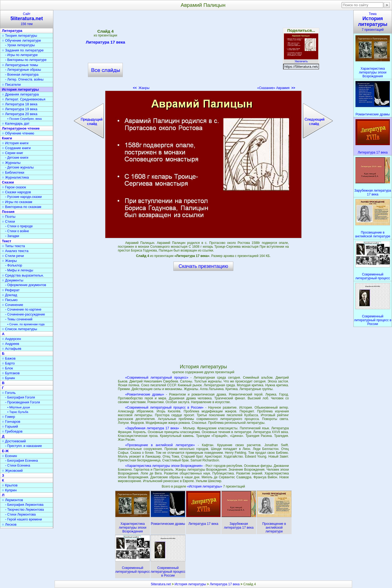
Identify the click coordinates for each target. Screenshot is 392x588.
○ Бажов (9, 358)
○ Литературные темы (20, 65)
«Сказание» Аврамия (276, 88)
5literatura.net (161, 584)
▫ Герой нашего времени (24, 519)
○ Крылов (10, 485)
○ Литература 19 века (20, 109)
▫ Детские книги (17, 158)
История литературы (20, 89)
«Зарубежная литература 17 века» (152, 428)
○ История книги (15, 143)
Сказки (8, 182)
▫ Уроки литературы (20, 45)
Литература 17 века (105, 43)
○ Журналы (11, 163)
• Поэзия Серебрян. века (24, 119)
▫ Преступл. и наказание (24, 446)
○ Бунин (8, 378)
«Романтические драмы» (145, 394)
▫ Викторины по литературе (26, 60)
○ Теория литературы (19, 36)
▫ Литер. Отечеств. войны (24, 79)
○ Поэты (9, 217)
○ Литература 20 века (20, 114)
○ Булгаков (11, 373)
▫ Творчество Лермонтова (24, 510)
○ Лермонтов (13, 500)
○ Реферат (11, 290)
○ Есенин (9, 456)
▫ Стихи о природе (19, 226)
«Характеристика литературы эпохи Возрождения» (164, 466)
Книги (7, 138)
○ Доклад (10, 295)
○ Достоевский (14, 441)
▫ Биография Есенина (22, 461)
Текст (7, 241)
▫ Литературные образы (23, 70)
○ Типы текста (13, 246)
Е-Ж (5, 451)
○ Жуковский (12, 471)
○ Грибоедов (12, 431)
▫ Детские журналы (19, 167)
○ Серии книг (13, 153)
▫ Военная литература (22, 75)
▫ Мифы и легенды (19, 270)
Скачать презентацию (203, 266)
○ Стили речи (13, 256)
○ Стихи (8, 221)
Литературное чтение (21, 128)
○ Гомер (8, 417)
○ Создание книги (16, 148)
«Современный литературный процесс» (157, 378)
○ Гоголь (9, 393)
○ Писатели (11, 85)
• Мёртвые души (19, 407)
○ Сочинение (13, 305)
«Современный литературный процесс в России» (164, 408)
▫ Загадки (12, 236)
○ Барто (8, 363)
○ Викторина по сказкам (22, 207)
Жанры (141, 88)
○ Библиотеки (13, 172)
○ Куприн (9, 490)
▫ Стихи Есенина (18, 465)
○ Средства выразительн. (23, 275)
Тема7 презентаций (373, 22)
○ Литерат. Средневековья (24, 99)
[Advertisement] (203, 52)
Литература (12, 31)
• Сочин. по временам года (26, 324)
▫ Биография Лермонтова (24, 505)
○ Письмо (10, 300)
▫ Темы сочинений (19, 319)
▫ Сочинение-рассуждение (25, 314)
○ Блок (7, 368)
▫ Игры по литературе (21, 55)
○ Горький (10, 426)
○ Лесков (9, 524)
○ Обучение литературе (22, 40)
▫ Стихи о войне (17, 231)
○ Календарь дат (16, 123)
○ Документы (13, 280)
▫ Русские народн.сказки (23, 197)
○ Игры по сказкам (17, 202)
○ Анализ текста (15, 251)
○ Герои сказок (14, 187)
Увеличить (301, 60)
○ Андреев (11, 344)
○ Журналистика (15, 177)
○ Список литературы (19, 329)
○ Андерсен (11, 339)
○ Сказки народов (16, 192)
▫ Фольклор (14, 265)
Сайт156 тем (27, 19)
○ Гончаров (11, 422)
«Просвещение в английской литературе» (160, 445)
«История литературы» (205, 486)
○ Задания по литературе (23, 50)
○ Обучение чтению (18, 133)
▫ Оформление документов (26, 285)
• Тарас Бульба (18, 412)
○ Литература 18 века (20, 104)
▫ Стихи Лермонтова (20, 514)
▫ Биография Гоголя (20, 397)
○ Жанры (9, 261)
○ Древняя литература (20, 94)
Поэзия (8, 212)
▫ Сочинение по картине (23, 310)
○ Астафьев (12, 349)
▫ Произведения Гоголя (23, 402)
